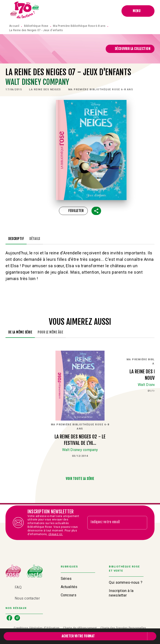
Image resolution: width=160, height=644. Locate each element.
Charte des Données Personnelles (123, 628)
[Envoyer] (142, 523)
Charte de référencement (80, 628)
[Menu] (138, 11)
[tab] (16, 239)
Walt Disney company (37, 82)
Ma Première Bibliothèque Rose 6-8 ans (79, 26)
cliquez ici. (56, 534)
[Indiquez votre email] (112, 523)
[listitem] (9, 618)
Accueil (14, 26)
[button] (130, 49)
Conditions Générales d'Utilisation (37, 628)
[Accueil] (25, 11)
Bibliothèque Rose (36, 26)
